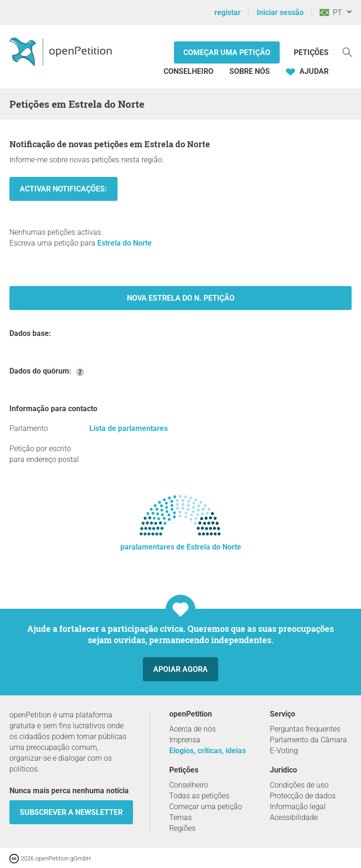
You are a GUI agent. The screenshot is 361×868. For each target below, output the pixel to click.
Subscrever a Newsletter (71, 812)
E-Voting (284, 751)
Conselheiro (188, 71)
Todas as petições (199, 796)
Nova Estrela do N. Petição (181, 298)
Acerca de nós (192, 729)
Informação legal (298, 807)
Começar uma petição (227, 52)
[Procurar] (347, 52)
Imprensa (185, 740)
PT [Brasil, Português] (331, 12)
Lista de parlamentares (129, 428)
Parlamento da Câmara (308, 740)
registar (228, 12)
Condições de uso (299, 785)
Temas (180, 817)
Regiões (182, 828)
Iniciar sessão (280, 12)
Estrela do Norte (125, 243)
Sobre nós (250, 71)
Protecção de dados (303, 796)
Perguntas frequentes (305, 729)
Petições (311, 52)
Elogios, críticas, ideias (208, 751)
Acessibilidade (294, 817)
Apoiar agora (180, 669)
